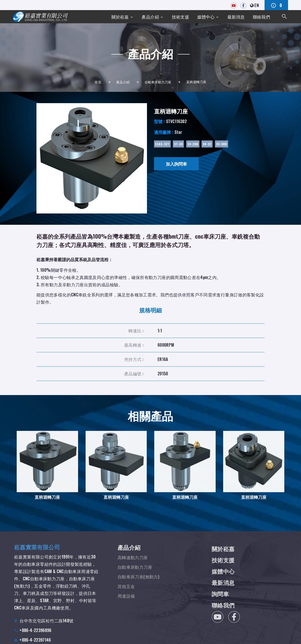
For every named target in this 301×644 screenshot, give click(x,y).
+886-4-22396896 (35, 636)
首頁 (98, 82)
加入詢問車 (176, 164)
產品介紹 (150, 17)
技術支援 (180, 17)
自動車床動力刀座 (158, 82)
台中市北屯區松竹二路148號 (46, 626)
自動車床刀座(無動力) (138, 583)
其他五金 (126, 593)
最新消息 (236, 17)
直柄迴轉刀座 (47, 501)
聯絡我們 (261, 17)
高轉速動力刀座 (133, 564)
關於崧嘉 (120, 17)
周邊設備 (126, 602)
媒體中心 (206, 17)
